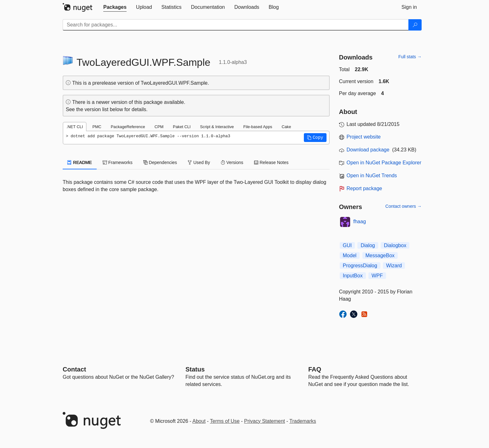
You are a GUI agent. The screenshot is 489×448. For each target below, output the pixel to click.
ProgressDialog (360, 266)
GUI (347, 245)
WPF (377, 276)
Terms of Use (225, 421)
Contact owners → (404, 206)
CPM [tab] (159, 127)
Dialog (368, 245)
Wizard (394, 266)
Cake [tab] (286, 127)
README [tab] (80, 162)
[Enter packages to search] (236, 25)
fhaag (360, 221)
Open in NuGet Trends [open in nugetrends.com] (372, 176)
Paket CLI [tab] (182, 127)
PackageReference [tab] (128, 127)
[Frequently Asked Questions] (315, 369)
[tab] (115, 7)
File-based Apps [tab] (258, 127)
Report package (364, 188)
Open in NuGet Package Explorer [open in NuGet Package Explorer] (384, 163)
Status (195, 369)
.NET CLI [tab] (75, 127)
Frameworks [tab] (118, 162)
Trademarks (303, 421)
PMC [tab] (97, 127)
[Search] (415, 25)
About (199, 421)
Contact (74, 369)
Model (350, 255)
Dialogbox (395, 245)
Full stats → (410, 57)
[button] (315, 138)
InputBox (353, 276)
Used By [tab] (199, 162)
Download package (368, 150)
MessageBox (380, 255)
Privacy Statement (264, 421)
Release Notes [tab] (271, 162)
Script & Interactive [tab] (217, 127)
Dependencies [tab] (160, 162)
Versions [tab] (232, 162)
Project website (364, 137)
